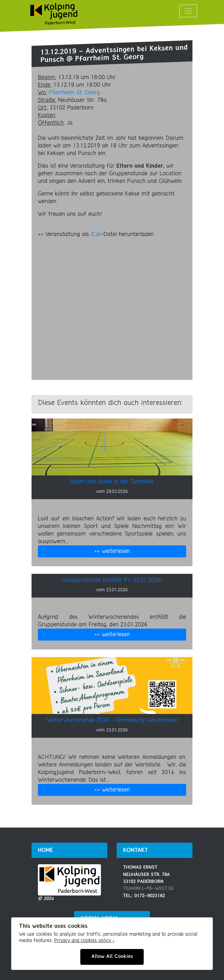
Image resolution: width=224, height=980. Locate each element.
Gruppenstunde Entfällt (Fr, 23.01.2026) (112, 580)
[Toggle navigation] (188, 11)
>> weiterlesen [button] (112, 551)
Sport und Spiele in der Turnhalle (112, 482)
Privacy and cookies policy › (84, 941)
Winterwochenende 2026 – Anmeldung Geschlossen (112, 720)
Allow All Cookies (112, 957)
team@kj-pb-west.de (148, 889)
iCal (96, 234)
